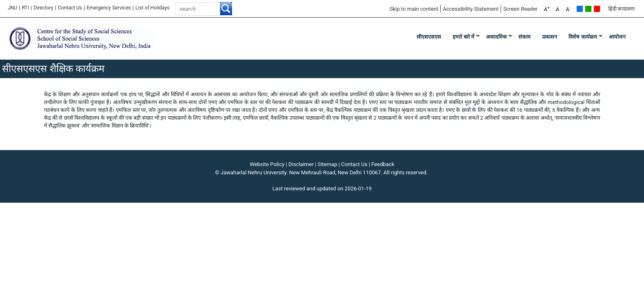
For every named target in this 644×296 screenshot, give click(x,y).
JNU (13, 8)
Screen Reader (520, 9)
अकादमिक (496, 37)
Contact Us (70, 8)
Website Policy (267, 164)
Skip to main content (414, 9)
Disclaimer (301, 164)
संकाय (524, 37)
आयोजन (617, 37)
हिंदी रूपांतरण (621, 9)
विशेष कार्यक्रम (583, 37)
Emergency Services (109, 8)
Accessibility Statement (471, 9)
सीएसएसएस (429, 37)
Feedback (383, 164)
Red (597, 9)
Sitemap (327, 164)
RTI (25, 8)
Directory (44, 8)
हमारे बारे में (463, 37)
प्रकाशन (550, 37)
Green (588, 9)
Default (580, 9)
